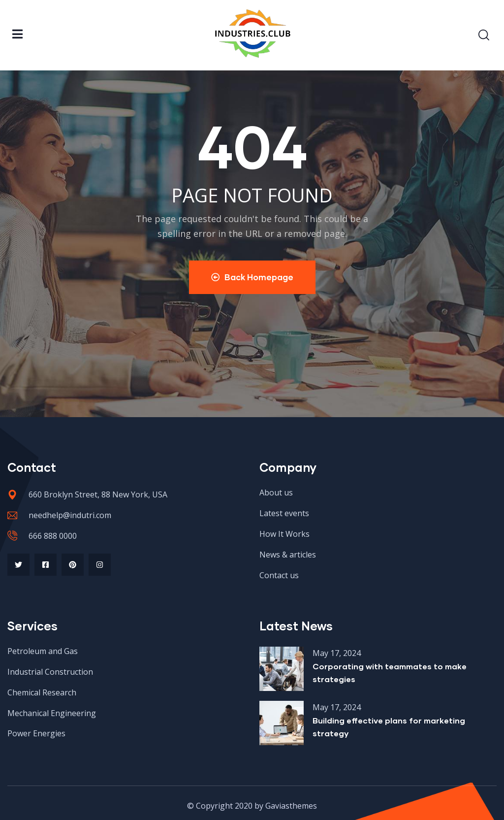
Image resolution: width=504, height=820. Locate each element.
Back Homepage (252, 277)
